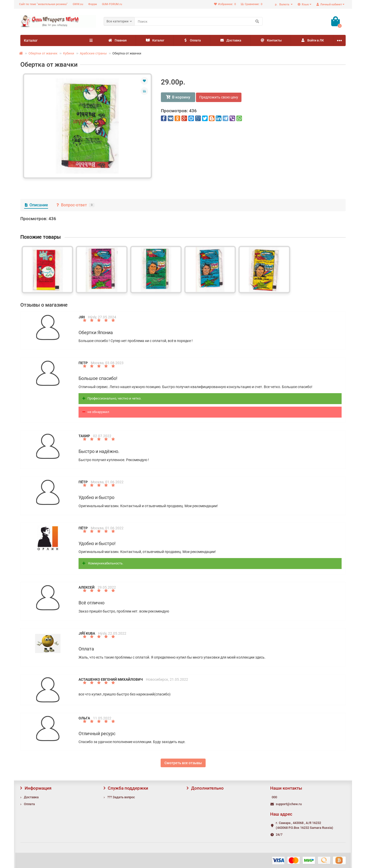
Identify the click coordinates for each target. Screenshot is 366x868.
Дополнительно (205, 788)
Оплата (192, 41)
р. (283, 4)
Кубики (69, 53)
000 (274, 797)
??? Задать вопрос (121, 797)
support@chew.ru (289, 804)
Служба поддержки (126, 788)
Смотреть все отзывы (183, 763)
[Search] (199, 21)
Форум (93, 4)
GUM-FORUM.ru (112, 4)
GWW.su (78, 4)
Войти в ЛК (312, 41)
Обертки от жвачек (43, 53)
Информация (36, 788)
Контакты (271, 41)
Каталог (155, 41)
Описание (36, 205)
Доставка (230, 41)
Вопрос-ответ (75, 205)
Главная (117, 41)
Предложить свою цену (219, 97)
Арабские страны (93, 53)
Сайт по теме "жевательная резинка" (43, 4)
